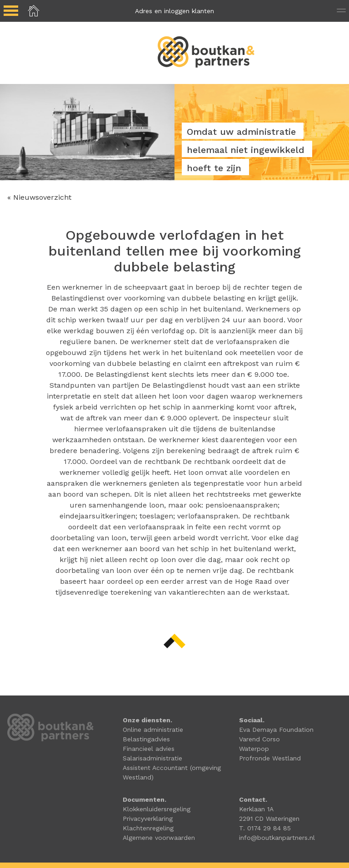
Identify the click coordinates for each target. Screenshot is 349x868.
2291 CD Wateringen (269, 819)
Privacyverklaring (148, 819)
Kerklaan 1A (256, 809)
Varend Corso (259, 739)
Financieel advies (149, 749)
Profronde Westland (270, 758)
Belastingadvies (146, 739)
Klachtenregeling (148, 828)
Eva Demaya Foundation (276, 730)
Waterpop (254, 749)
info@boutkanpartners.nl (277, 838)
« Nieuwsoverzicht (39, 197)
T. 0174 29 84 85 (265, 828)
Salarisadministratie (152, 758)
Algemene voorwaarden (159, 838)
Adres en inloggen (174, 11)
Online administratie (153, 730)
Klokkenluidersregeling (157, 809)
